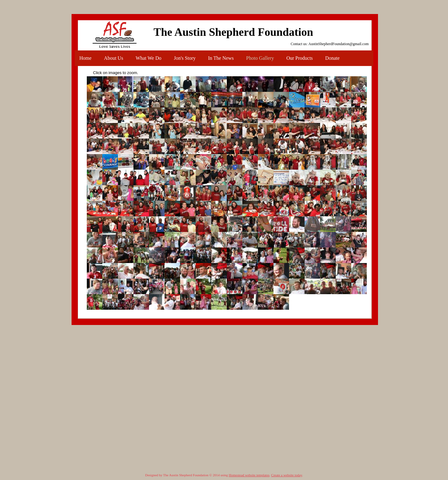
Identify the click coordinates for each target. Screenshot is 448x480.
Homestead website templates (249, 475)
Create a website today (287, 475)
